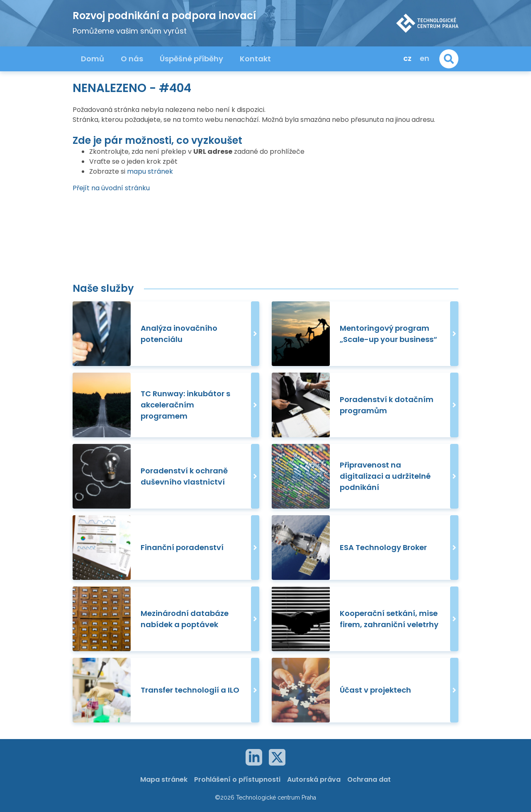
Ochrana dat (369, 779)
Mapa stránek (164, 779)
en (425, 58)
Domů (93, 59)
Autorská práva (314, 779)
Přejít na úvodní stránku (111, 188)
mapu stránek (150, 171)
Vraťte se (104, 161)
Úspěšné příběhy (191, 59)
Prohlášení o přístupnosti (237, 779)
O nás (132, 59)
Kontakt (255, 59)
